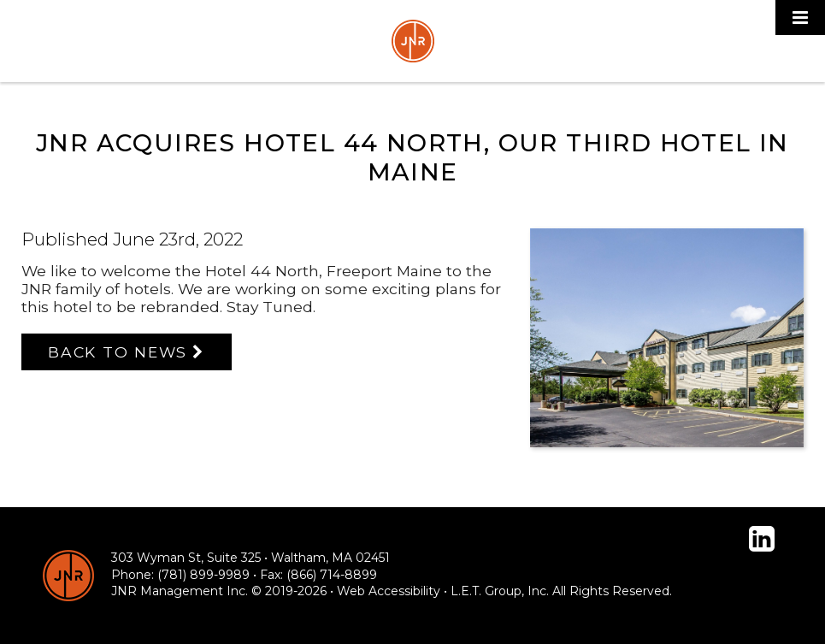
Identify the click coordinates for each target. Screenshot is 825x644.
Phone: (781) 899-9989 (180, 575)
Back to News (118, 352)
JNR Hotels (413, 41)
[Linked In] (762, 539)
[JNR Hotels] (68, 576)
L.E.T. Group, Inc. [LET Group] (500, 591)
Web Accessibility (389, 591)
